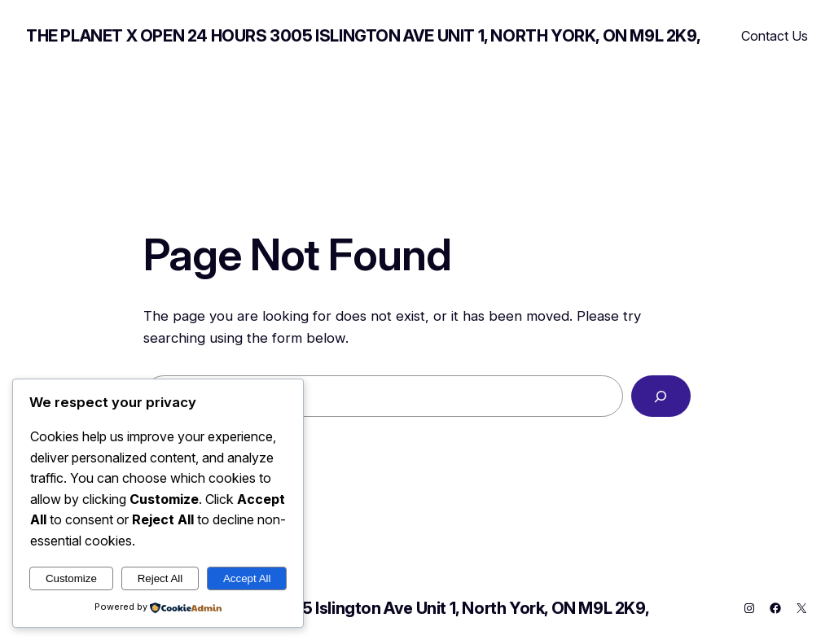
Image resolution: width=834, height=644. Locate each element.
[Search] (661, 396)
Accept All (247, 578)
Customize (71, 578)
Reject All (160, 578)
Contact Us (775, 36)
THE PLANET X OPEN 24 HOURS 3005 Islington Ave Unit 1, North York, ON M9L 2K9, (363, 36)
